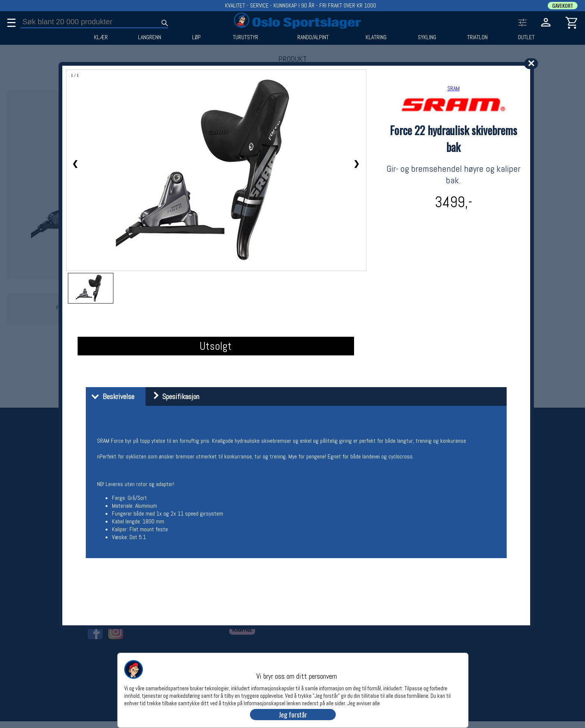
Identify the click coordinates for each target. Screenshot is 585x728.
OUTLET (526, 37)
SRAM (453, 88)
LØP (196, 37)
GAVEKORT (563, 6)
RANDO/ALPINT (313, 37)
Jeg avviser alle (364, 703)
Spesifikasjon (173, 396)
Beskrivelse (111, 396)
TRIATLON (477, 37)
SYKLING (427, 37)
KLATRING (376, 37)
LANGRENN (150, 37)
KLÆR (101, 37)
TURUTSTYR (245, 37)
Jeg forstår (293, 715)
